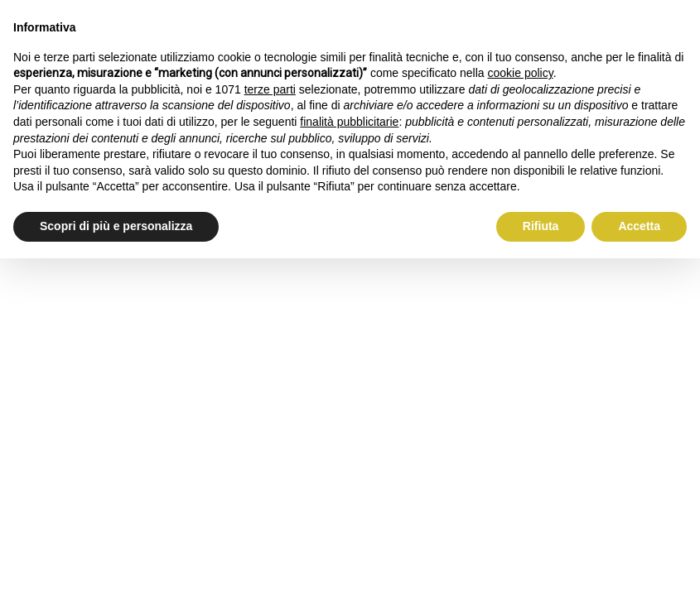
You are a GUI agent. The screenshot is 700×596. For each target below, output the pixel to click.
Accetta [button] (639, 226)
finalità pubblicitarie (349, 122)
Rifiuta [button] (541, 226)
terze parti (270, 89)
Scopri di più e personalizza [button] (116, 226)
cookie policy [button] (521, 73)
